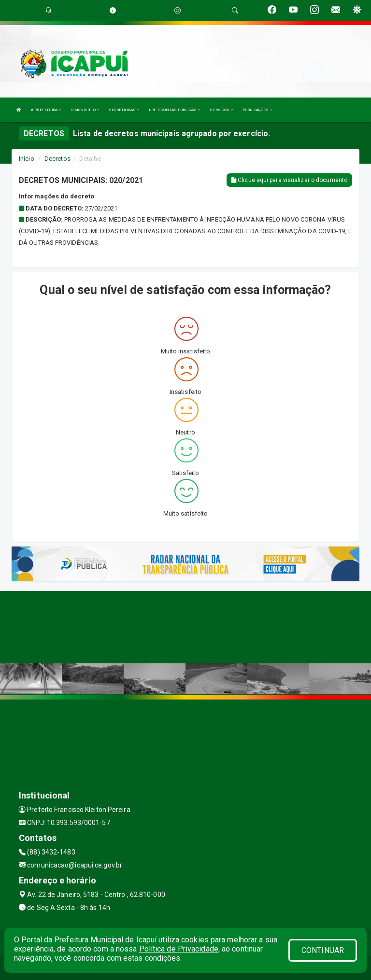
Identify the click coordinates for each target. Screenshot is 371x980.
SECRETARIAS (124, 110)
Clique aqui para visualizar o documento (289, 180)
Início (27, 159)
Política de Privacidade (179, 949)
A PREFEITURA (46, 110)
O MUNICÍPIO (85, 110)
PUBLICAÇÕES (257, 110)
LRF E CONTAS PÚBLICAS (174, 110)
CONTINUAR (323, 950)
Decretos (57, 159)
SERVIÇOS (221, 110)
